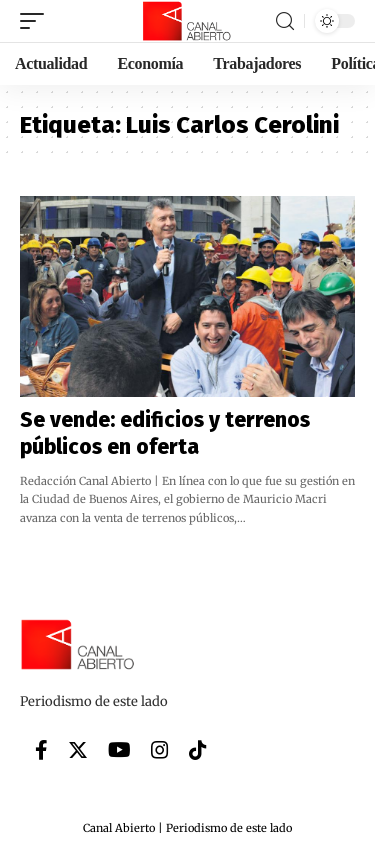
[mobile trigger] (37, 21)
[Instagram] (160, 750)
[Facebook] (41, 750)
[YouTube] (119, 750)
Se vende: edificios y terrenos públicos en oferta (165, 433)
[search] (285, 21)
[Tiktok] (198, 750)
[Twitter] (78, 750)
